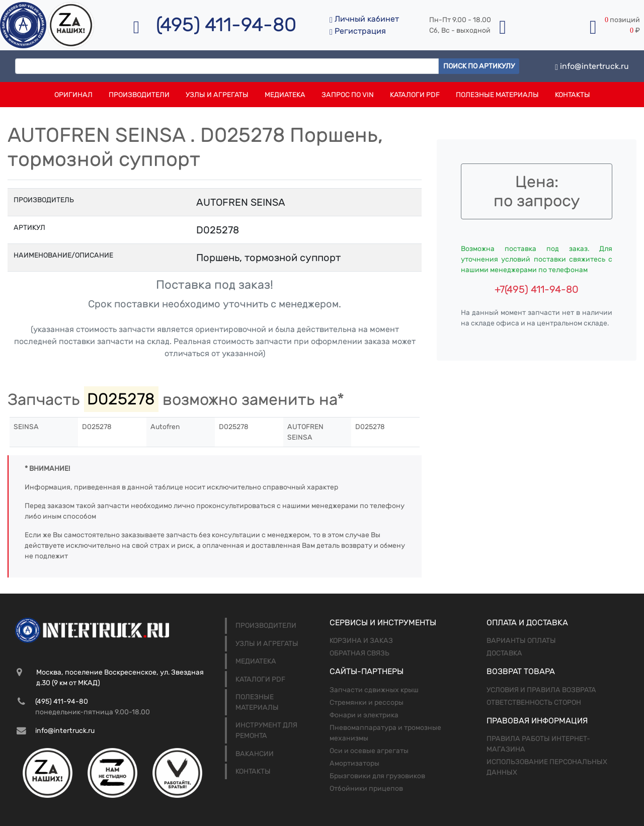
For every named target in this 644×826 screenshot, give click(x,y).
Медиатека (285, 95)
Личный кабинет (364, 19)
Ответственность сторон (534, 703)
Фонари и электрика (364, 715)
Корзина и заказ (361, 641)
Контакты (573, 95)
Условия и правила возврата (541, 690)
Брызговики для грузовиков (377, 776)
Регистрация (358, 31)
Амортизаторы (354, 763)
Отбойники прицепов (366, 789)
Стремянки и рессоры (367, 703)
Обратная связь (359, 653)
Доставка (504, 653)
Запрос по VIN (348, 95)
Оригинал (73, 95)
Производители (139, 95)
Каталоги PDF (415, 95)
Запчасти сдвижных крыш (374, 690)
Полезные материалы (497, 95)
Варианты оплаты (521, 641)
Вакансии (255, 754)
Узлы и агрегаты (217, 95)
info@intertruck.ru (592, 66)
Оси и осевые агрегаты (369, 751)
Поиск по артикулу (479, 66)
